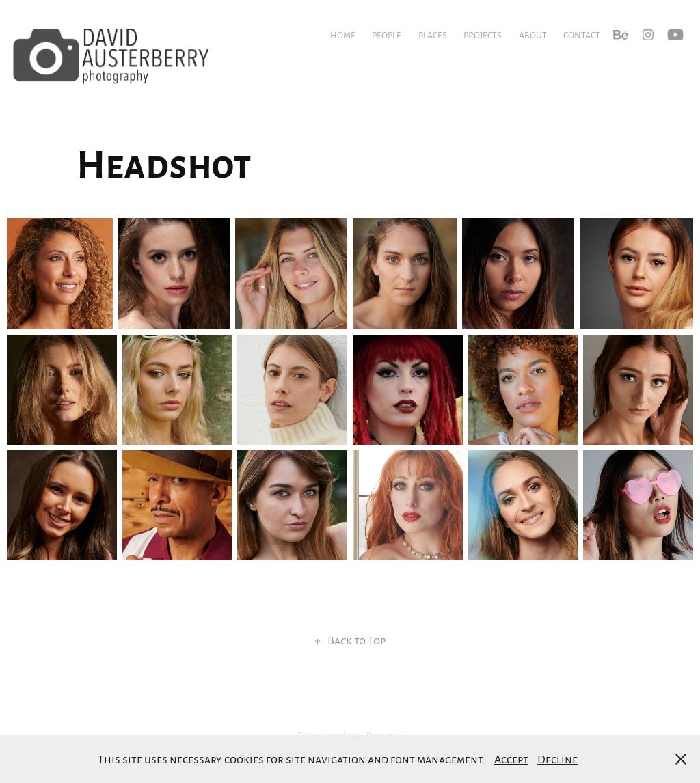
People (387, 35)
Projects (483, 35)
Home (343, 35)
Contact (582, 35)
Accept (511, 759)
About (533, 35)
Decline (557, 759)
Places (433, 35)
